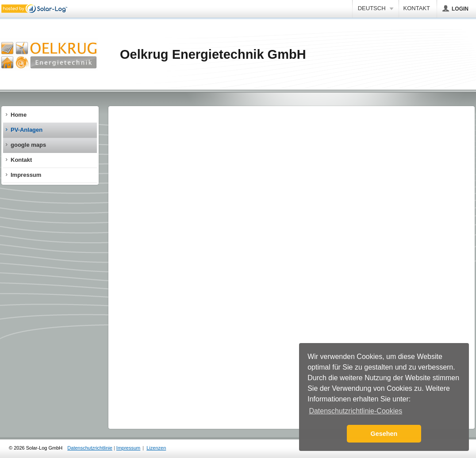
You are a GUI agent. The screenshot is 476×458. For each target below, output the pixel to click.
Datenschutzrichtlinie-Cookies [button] (355, 411)
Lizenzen (156, 448)
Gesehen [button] (384, 434)
